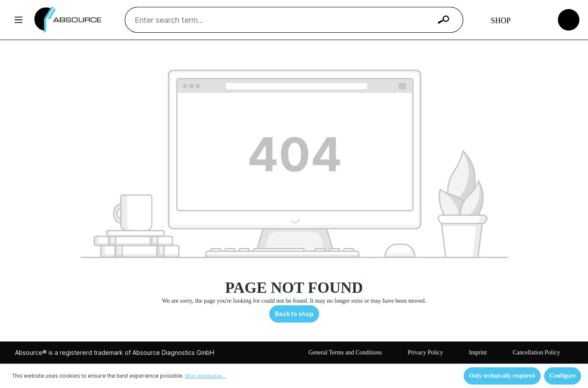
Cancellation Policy (536, 352)
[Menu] (18, 20)
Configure (563, 376)
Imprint (478, 352)
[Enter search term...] (283, 20)
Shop (501, 21)
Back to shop (294, 314)
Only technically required (502, 376)
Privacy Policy (425, 352)
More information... (205, 376)
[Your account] (536, 20)
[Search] (443, 20)
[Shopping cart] (569, 19)
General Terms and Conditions (345, 352)
